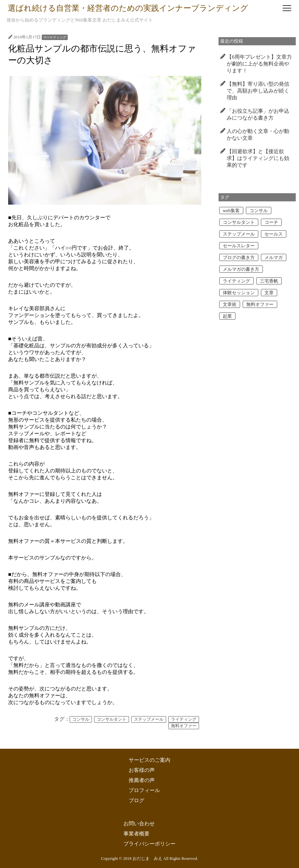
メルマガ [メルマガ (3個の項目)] (274, 257)
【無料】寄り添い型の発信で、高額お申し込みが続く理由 (258, 91)
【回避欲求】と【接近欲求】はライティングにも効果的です (258, 158)
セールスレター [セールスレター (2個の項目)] (239, 246)
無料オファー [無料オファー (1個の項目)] (260, 304)
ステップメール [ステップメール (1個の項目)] (239, 234)
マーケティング (55, 37)
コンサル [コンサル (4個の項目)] (259, 210)
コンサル (81, 719)
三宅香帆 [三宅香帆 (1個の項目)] (269, 281)
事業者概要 (136, 834)
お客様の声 (142, 770)
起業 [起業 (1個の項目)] (227, 316)
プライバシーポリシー (149, 844)
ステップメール (149, 719)
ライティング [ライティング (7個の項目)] (236, 281)
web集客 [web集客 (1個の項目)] (231, 210)
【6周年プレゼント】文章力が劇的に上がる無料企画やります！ (259, 64)
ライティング (184, 719)
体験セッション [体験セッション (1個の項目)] (239, 293)
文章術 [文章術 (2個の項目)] (230, 304)
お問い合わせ (139, 824)
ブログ (136, 800)
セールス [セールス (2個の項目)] (274, 234)
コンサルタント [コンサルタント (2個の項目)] (239, 222)
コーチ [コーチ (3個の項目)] (271, 222)
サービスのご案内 (149, 760)
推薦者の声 (142, 780)
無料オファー (184, 726)
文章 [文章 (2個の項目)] (269, 293)
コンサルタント (112, 719)
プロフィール (144, 790)
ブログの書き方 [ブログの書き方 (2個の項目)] (239, 257)
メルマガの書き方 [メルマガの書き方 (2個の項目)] (241, 269)
